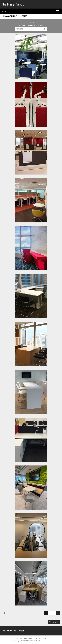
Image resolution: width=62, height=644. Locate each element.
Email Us (55, 622)
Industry (31, 25)
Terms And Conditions (24, 638)
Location (21, 25)
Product (41, 25)
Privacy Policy (41, 638)
